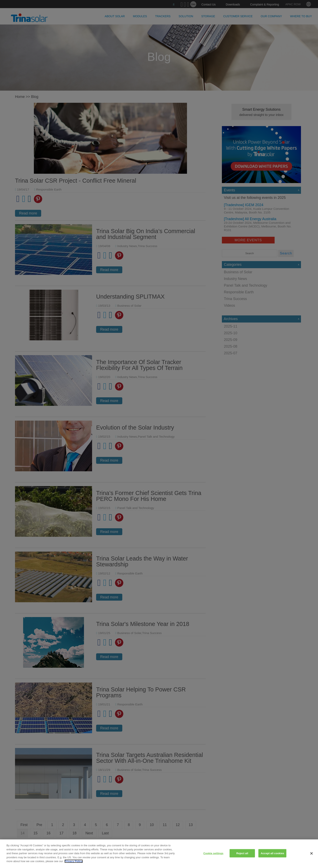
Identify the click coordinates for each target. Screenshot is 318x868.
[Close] (312, 853)
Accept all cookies (272, 853)
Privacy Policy (74, 861)
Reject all (242, 853)
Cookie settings (213, 853)
